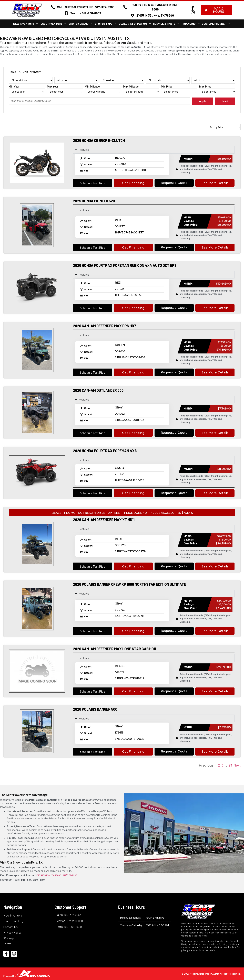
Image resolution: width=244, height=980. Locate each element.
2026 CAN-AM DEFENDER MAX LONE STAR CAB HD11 (115, 649)
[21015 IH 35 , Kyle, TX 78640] (133, 16)
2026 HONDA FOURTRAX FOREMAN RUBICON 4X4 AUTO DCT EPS (125, 265)
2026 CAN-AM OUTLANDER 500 (98, 390)
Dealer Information (135, 24)
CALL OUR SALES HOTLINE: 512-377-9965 (86, 7)
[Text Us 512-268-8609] (66, 13)
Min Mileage (92, 87)
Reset (225, 101)
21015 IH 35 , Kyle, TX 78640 (155, 15)
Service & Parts (166, 24)
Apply (203, 101)
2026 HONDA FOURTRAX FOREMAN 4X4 (105, 451)
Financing (191, 24)
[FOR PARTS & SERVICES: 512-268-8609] (125, 7)
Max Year (53, 87)
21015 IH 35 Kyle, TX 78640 (48, 875)
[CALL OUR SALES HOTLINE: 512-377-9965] (53, 7)
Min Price (167, 87)
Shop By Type (106, 24)
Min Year (14, 87)
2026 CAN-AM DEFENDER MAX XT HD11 (104, 520)
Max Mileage (131, 87)
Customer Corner (216, 24)
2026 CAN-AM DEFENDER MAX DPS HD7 (105, 326)
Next (237, 765)
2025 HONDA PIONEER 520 (94, 201)
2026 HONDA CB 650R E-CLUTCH (99, 140)
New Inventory (26, 24)
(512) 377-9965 (70, 875)
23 (230, 765)
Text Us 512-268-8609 (86, 13)
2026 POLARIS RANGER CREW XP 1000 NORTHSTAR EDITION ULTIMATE (130, 584)
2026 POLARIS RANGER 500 (95, 709)
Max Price (205, 87)
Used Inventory (54, 24)
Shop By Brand (81, 24)
